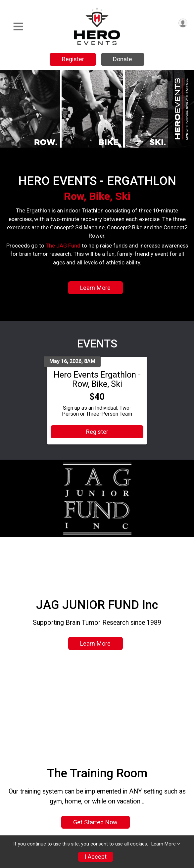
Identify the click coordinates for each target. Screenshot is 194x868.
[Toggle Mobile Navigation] (18, 27)
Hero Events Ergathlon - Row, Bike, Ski (97, 379)
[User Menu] (183, 23)
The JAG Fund (63, 246)
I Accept (96, 857)
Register (73, 59)
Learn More (95, 288)
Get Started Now (95, 822)
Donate (122, 59)
